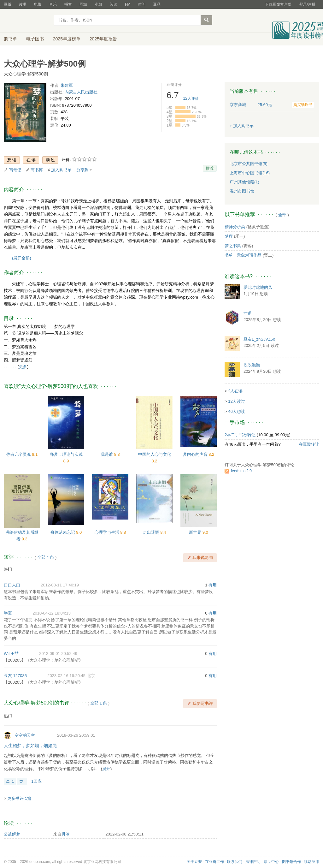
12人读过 (236, 401)
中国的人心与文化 (155, 454)
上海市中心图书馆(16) (250, 173)
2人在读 (235, 391)
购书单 (10, 39)
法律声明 (253, 862)
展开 (106, 769)
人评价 (191, 98)
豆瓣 (8, 4)
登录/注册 (307, 4)
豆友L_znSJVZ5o (259, 339)
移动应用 (312, 862)
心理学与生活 (108, 532)
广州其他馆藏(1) (244, 182)
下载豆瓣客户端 (278, 4)
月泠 (66, 834)
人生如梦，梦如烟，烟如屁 (30, 746)
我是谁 (107, 454)
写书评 (37, 170)
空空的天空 (25, 735)
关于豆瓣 (194, 862)
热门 (8, 569)
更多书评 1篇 (19, 798)
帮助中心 (271, 862)
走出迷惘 (152, 532)
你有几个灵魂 (19, 454)
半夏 (8, 613)
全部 (282, 215)
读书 (23, 4)
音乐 (53, 4)
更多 (23, 367)
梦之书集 (233, 246)
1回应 (36, 781)
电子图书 (35, 39)
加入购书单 (61, 170)
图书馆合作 (291, 862)
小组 (98, 4)
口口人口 (12, 585)
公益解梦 (12, 834)
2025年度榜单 (67, 39)
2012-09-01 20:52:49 (58, 654)
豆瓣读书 (27, 21)
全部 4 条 (46, 557)
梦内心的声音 (196, 454)
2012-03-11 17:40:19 (60, 585)
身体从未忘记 (63, 532)
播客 (68, 4)
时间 (142, 4)
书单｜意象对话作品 (243, 255)
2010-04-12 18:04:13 (52, 613)
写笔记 (15, 170)
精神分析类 (235, 227)
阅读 (114, 4)
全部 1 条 (99, 703)
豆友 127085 (15, 676)
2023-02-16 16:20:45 (66, 676)
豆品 (157, 4)
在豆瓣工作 (214, 862)
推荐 (210, 168)
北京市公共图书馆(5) (249, 164)
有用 (213, 585)
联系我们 (235, 862)
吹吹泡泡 (252, 365)
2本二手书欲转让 (240, 435)
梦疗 (229, 236)
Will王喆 (11, 654)
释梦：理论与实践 (66, 454)
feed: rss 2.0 (241, 471)
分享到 (82, 170)
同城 (83, 4)
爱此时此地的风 (258, 287)
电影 (38, 4)
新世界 (196, 532)
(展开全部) (22, 258)
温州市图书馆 (242, 191)
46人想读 (236, 411)
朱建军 (67, 85)
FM (128, 4)
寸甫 (248, 313)
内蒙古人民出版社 (81, 92)
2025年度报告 (103, 39)
